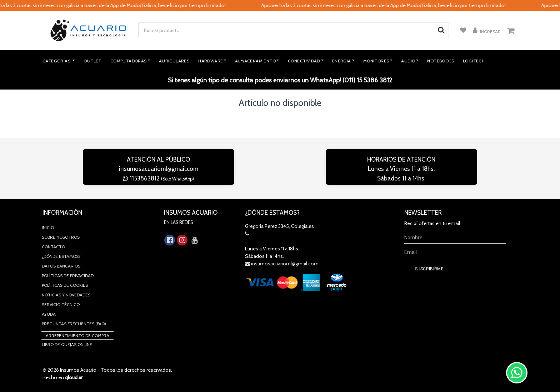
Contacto (53, 247)
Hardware (211, 61)
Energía (342, 61)
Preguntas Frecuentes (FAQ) (74, 324)
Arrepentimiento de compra (77, 335)
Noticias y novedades (66, 295)
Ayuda (49, 314)
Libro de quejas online (67, 344)
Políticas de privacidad (68, 276)
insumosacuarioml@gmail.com (159, 169)
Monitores (376, 61)
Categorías (57, 61)
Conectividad (304, 61)
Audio (408, 61)
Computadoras (129, 61)
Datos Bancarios (61, 266)
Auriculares (174, 61)
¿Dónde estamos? (61, 256)
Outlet (92, 61)
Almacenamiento (255, 61)
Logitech (474, 61)
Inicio (48, 227)
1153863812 (158, 178)
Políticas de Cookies (65, 285)
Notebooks (441, 61)
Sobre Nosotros (61, 237)
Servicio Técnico (61, 304)
